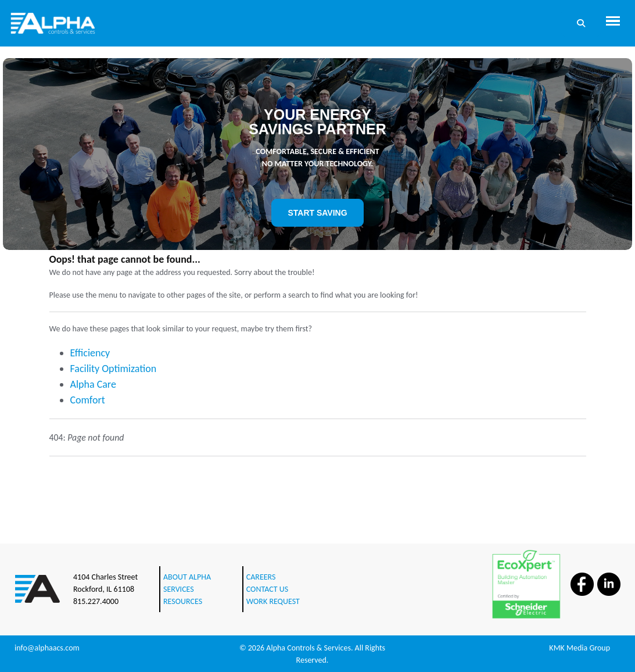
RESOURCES (183, 601)
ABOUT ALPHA (187, 577)
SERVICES (179, 589)
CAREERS (261, 577)
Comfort (88, 400)
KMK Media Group (580, 648)
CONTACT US (267, 589)
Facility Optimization (114, 369)
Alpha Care (93, 384)
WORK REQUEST (273, 601)
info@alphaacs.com (47, 648)
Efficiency (90, 353)
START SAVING (317, 213)
